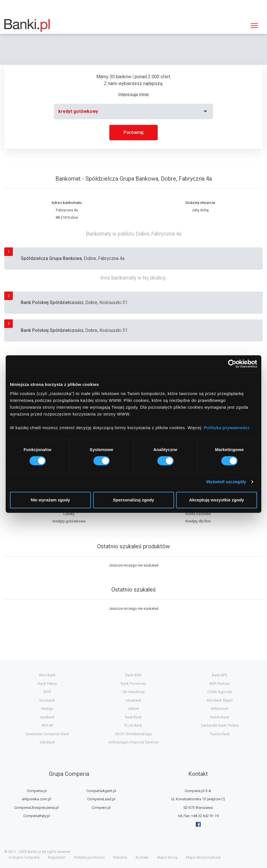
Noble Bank (220, 717)
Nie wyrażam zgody (50, 500)
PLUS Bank (133, 725)
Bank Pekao (47, 684)
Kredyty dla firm (198, 521)
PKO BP (47, 725)
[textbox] (133, 111)
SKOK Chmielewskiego (133, 734)
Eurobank (47, 700)
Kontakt (142, 857)
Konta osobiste (198, 514)
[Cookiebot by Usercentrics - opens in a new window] (232, 364)
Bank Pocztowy (133, 684)
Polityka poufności (89, 857)
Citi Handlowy (133, 692)
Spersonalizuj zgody (133, 500)
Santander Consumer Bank (47, 734)
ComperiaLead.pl (101, 799)
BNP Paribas (220, 684)
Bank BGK (133, 675)
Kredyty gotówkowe (69, 521)
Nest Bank (133, 717)
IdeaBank (133, 700)
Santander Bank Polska (220, 725)
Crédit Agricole (220, 692)
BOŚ (47, 692)
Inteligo (47, 709)
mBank (133, 709)
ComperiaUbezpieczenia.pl (36, 808)
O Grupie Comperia (24, 857)
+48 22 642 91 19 (205, 816)
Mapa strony (167, 857)
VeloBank (47, 742)
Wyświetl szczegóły (226, 482)
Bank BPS (220, 675)
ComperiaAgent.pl (101, 791)
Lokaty (69, 514)
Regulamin (57, 857)
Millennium (220, 709)
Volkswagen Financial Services (133, 742)
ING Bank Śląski (220, 700)
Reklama (120, 857)
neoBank (47, 717)
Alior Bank (47, 675)
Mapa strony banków (203, 857)
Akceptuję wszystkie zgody (217, 500)
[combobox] (133, 111)
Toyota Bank (220, 734)
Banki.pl (34, 852)
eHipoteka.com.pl (36, 799)
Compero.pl (101, 808)
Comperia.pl (37, 791)
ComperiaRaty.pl (37, 816)
